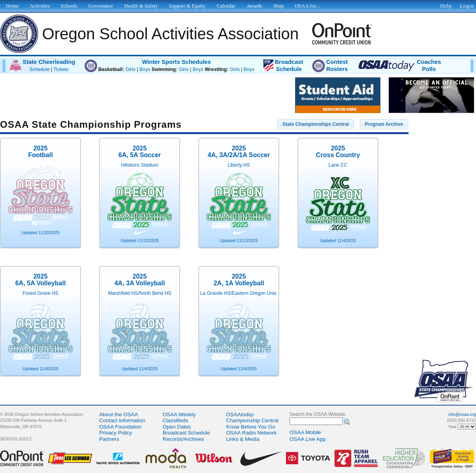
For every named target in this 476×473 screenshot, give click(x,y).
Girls (130, 69)
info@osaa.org (462, 414)
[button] (316, 124)
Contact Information (122, 420)
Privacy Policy (116, 433)
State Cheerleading (49, 62)
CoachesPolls (429, 65)
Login (467, 6)
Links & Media (243, 439)
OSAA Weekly (179, 414)
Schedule (39, 69)
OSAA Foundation (120, 427)
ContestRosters (337, 65)
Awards (254, 6)
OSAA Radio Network (251, 433)
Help (446, 6)
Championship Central (252, 420)
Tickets (61, 69)
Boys (145, 69)
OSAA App (308, 439)
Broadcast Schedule (186, 433)
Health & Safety (141, 6)
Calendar (226, 6)
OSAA (240, 414)
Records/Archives (183, 439)
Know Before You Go (251, 427)
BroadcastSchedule (289, 65)
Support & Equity (187, 6)
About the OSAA (119, 414)
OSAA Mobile (305, 432)
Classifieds (175, 420)
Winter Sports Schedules (176, 62)
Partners (109, 439)
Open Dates (177, 427)
